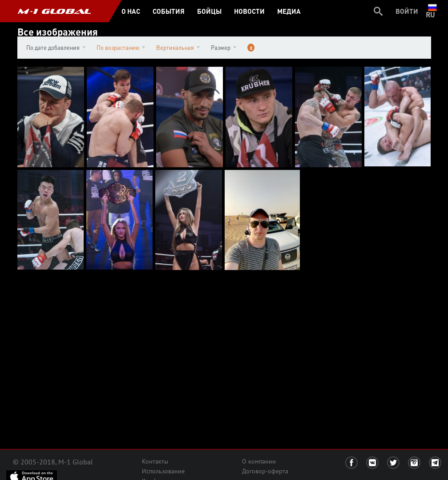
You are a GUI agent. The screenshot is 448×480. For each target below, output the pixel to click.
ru (432, 11)
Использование (163, 471)
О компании (259, 461)
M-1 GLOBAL (54, 11)
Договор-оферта (265, 471)
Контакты (155, 461)
